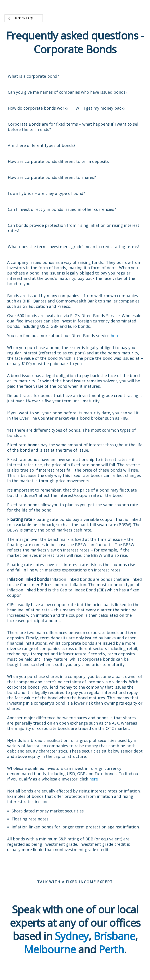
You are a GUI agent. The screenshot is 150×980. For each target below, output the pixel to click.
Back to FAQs (24, 18)
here (115, 336)
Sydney (72, 936)
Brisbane (114, 936)
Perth (111, 949)
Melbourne (50, 949)
